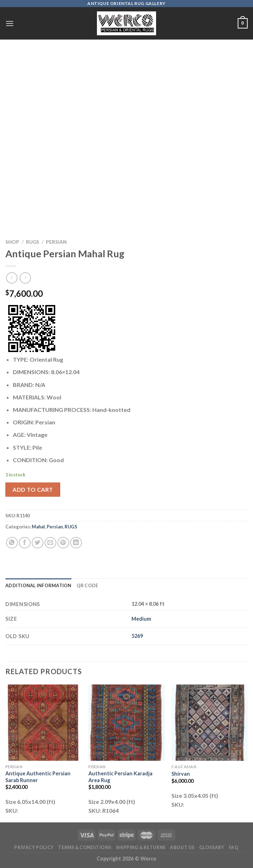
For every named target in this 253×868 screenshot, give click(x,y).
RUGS (33, 242)
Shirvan (181, 774)
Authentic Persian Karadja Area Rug (120, 777)
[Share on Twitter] (38, 543)
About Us (182, 848)
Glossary (212, 848)
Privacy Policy (34, 848)
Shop (12, 242)
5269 (137, 636)
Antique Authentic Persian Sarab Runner (38, 777)
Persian (56, 242)
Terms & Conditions (85, 848)
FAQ (234, 848)
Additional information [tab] (38, 585)
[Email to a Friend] (50, 543)
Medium (141, 619)
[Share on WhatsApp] (12, 543)
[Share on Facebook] (25, 543)
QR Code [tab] (87, 585)
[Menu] (10, 23)
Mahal (38, 527)
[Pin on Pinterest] (63, 543)
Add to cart (33, 489)
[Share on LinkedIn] (76, 543)
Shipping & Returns (141, 848)
